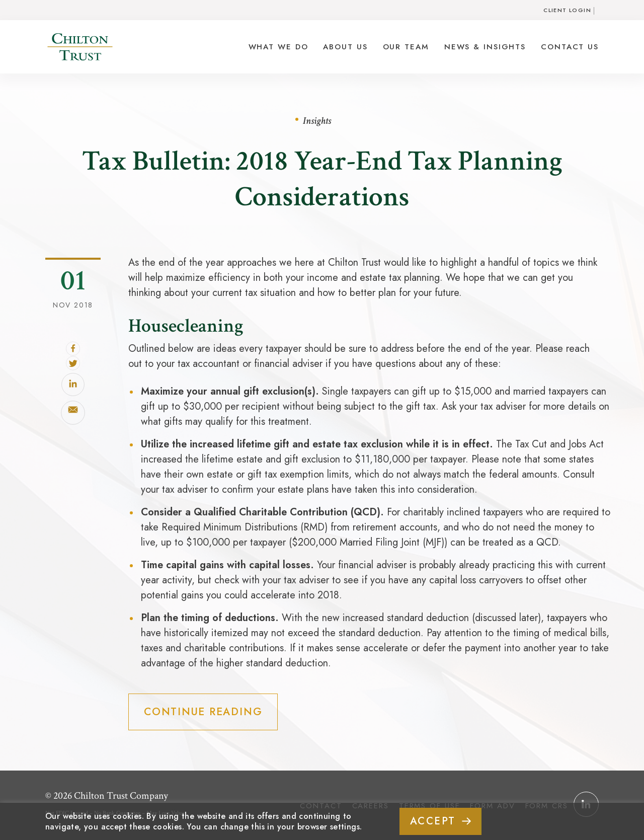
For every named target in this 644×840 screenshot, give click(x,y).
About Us (345, 47)
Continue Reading (202, 711)
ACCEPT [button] (433, 821)
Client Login (567, 10)
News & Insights (485, 47)
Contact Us (570, 47)
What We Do (278, 47)
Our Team (406, 47)
